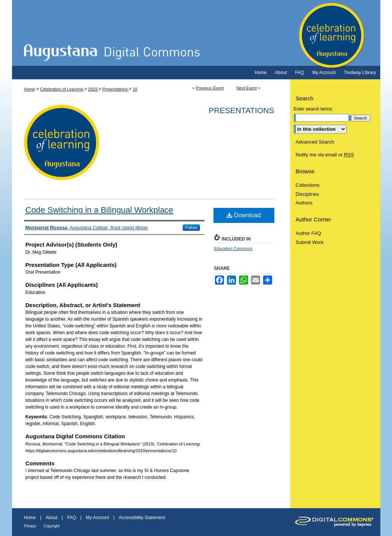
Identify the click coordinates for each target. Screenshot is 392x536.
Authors (304, 203)
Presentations (115, 89)
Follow (191, 227)
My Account (97, 518)
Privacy (30, 526)
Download (244, 215)
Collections (308, 185)
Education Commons (233, 248)
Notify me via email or (325, 155)
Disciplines (307, 194)
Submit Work (310, 242)
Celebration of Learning (196, 33)
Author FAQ (309, 233)
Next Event (247, 88)
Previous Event (210, 88)
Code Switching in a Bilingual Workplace (99, 210)
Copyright (52, 526)
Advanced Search (315, 142)
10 (135, 89)
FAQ (71, 518)
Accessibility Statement (142, 518)
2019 (93, 89)
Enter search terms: (314, 109)
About (51, 518)
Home (30, 89)
